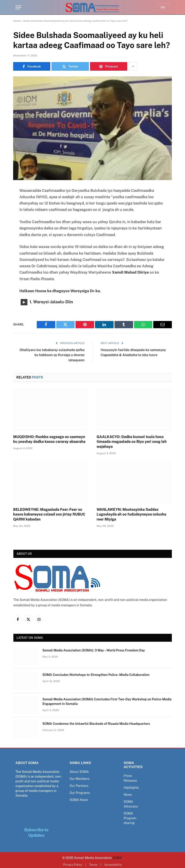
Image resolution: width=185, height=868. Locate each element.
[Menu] (18, 7)
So (163, 7)
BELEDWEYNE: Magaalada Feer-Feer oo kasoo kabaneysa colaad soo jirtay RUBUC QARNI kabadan (49, 515)
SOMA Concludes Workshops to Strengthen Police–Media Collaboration (96, 675)
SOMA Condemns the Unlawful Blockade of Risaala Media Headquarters (96, 724)
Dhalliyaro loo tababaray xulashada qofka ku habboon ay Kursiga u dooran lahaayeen (52, 355)
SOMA (117, 858)
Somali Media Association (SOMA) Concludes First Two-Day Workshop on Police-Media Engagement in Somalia (107, 702)
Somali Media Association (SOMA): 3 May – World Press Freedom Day (94, 650)
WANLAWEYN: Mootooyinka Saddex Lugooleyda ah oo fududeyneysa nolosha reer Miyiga (131, 515)
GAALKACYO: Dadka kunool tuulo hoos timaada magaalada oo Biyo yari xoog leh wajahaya (132, 442)
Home (17, 21)
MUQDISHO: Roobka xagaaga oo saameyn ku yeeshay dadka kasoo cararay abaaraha (49, 439)
